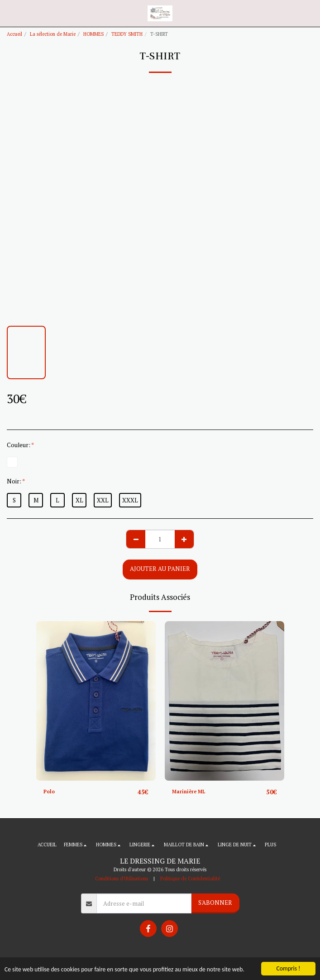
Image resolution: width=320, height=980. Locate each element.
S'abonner (215, 903)
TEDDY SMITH (127, 34)
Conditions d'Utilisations (122, 879)
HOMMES (93, 34)
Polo (49, 792)
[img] (96, 701)
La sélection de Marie (53, 34)
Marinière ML (189, 792)
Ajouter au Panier (160, 569)
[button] (10, 13)
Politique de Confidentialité (190, 879)
